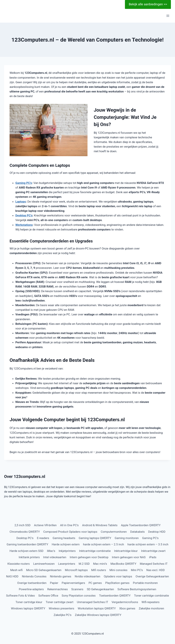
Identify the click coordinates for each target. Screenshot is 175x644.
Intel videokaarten (55, 557)
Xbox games (127, 608)
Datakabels (137, 532)
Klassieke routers (19, 564)
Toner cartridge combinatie (151, 596)
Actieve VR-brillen (45, 525)
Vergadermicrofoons (125, 602)
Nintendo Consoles (34, 576)
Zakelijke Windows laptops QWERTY (98, 615)
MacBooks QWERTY (123, 564)
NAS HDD (12, 576)
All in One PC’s (69, 525)
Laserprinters (67, 564)
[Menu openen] (168, 16)
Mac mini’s (100, 564)
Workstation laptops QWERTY (97, 608)
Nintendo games (61, 576)
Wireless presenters (61, 608)
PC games (95, 583)
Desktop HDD (157, 532)
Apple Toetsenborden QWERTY (141, 525)
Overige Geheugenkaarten (152, 576)
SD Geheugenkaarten (100, 589)
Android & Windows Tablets (100, 525)
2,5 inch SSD (23, 525)
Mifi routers (99, 570)
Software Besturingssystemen (137, 589)
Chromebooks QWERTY (25, 532)
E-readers (43, 538)
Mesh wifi (16, 570)
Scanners (77, 589)
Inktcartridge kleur (126, 551)
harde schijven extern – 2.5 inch (103, 544)
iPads (153, 557)
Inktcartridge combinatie (95, 551)
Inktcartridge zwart (153, 551)
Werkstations (24, 225)
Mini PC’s (137, 570)
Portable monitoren (145, 583)
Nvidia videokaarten (87, 576)
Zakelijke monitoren (151, 608)
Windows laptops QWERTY (28, 608)
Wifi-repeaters (150, 602)
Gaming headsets (64, 538)
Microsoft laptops (76, 570)
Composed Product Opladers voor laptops (70, 532)
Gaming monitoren (127, 538)
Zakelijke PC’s (63, 615)
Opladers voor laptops (118, 576)
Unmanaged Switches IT (93, 602)
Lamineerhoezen (44, 564)
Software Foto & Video (20, 596)
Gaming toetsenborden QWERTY (28, 544)
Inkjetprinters (67, 551)
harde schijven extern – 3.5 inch (148, 544)
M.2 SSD (84, 564)
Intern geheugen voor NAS (129, 557)
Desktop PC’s (24, 215)
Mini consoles (119, 570)
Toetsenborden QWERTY (115, 596)
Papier (54, 583)
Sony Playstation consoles (79, 596)
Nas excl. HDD (156, 570)
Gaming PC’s (24, 183)
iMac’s (51, 551)
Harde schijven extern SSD (27, 551)
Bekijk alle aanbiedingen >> (148, 4)
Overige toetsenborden (32, 583)
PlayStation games (117, 583)
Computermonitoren (114, 532)
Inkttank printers (29, 557)
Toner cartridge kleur (29, 602)
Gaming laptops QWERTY (95, 538)
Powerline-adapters (31, 589)
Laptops (21, 202)
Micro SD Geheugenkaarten (44, 570)
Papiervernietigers (73, 583)
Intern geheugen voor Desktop (89, 557)
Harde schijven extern (66, 544)
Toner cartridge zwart (60, 602)
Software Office (48, 596)
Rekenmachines (58, 589)
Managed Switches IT (154, 564)
